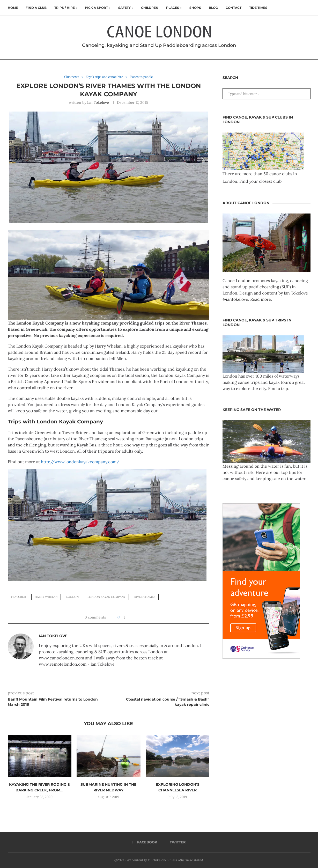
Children (150, 8)
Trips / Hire (65, 8)
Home (13, 8)
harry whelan (46, 597)
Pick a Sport (96, 8)
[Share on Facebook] (125, 617)
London (72, 597)
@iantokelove (235, 299)
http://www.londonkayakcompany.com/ (80, 462)
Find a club (36, 8)
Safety (124, 8)
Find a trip (278, 388)
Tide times (258, 8)
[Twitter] (176, 842)
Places (173, 8)
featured (19, 597)
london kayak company (106, 597)
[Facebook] (145, 842)
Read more (261, 299)
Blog (213, 8)
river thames (145, 597)
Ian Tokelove (98, 102)
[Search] (308, 8)
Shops (195, 8)
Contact (234, 8)
